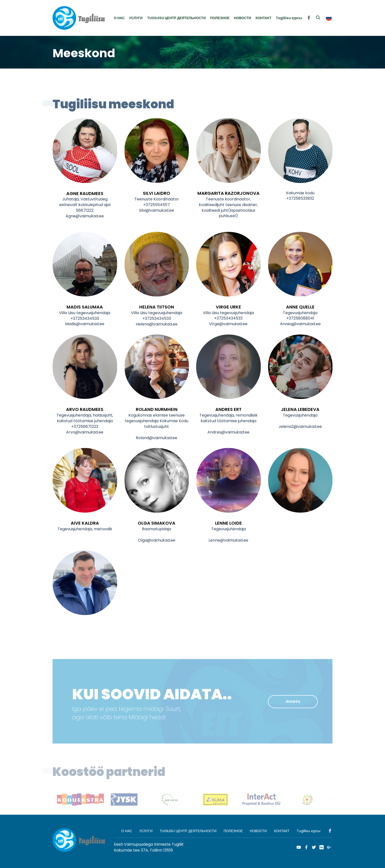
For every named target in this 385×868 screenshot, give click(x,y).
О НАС (119, 18)
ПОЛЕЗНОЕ (220, 18)
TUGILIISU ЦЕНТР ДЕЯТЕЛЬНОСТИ (176, 18)
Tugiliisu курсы (289, 18)
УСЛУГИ (136, 18)
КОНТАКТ (264, 18)
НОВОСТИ (243, 18)
